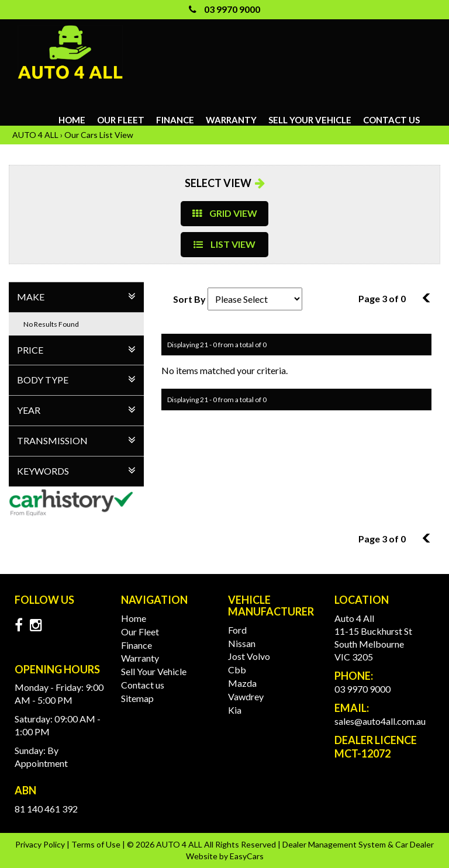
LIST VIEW (224, 244)
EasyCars (247, 856)
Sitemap (137, 698)
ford (237, 630)
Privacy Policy (41, 844)
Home (72, 120)
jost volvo (249, 656)
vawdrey (246, 696)
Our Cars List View (99, 135)
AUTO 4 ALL (35, 135)
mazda (242, 683)
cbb (237, 670)
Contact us (391, 120)
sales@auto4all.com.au (380, 721)
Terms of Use (97, 844)
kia (235, 710)
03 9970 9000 (224, 9)
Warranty (231, 120)
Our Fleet (121, 120)
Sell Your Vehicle (310, 120)
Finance (175, 120)
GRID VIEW (225, 213)
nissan (242, 643)
